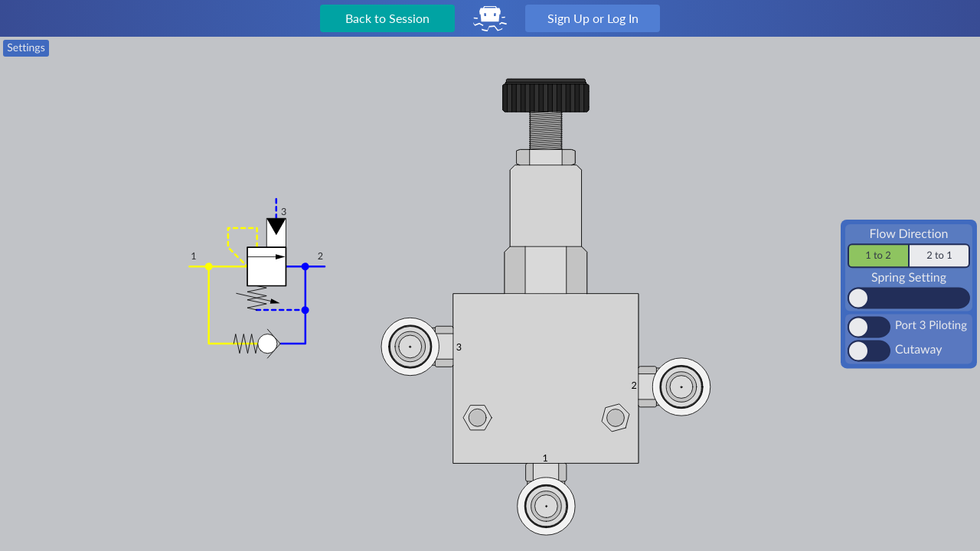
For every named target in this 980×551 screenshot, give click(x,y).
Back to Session (387, 18)
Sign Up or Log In (593, 18)
